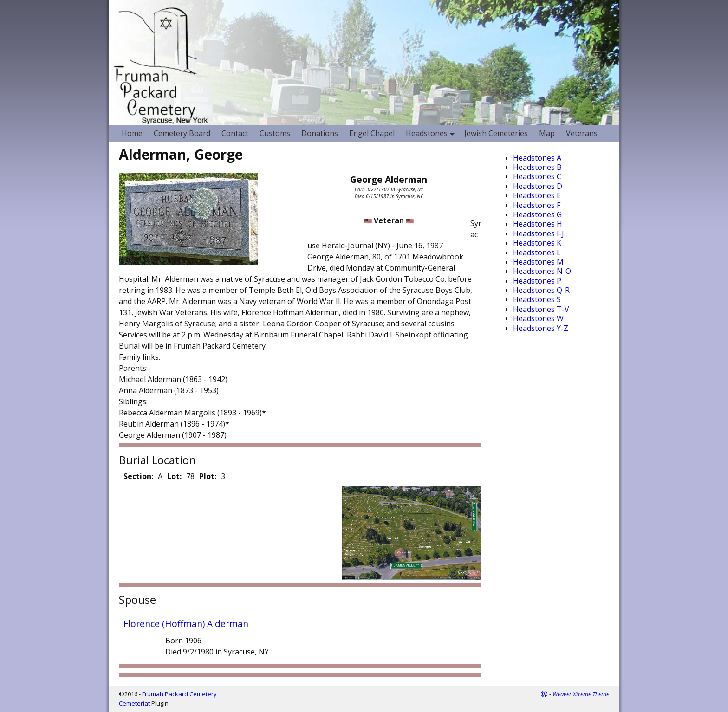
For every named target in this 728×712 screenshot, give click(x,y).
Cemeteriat (134, 703)
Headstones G (537, 214)
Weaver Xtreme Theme (581, 694)
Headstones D (538, 186)
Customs (275, 133)
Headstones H (538, 224)
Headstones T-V (541, 309)
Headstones (432, 133)
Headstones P (537, 281)
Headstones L (537, 252)
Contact (235, 133)
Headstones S (537, 299)
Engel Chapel (372, 133)
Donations (320, 133)
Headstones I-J (539, 233)
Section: (138, 476)
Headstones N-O (542, 271)
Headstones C (537, 176)
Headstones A (537, 158)
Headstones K (537, 243)
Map (547, 133)
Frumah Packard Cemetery (179, 694)
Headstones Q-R (541, 290)
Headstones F (537, 205)
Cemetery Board (182, 133)
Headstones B (537, 167)
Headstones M (538, 262)
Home (132, 133)
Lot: (174, 476)
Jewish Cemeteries (496, 133)
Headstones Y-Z (541, 328)
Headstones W (538, 318)
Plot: (208, 476)
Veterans (582, 133)
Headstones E (537, 195)
